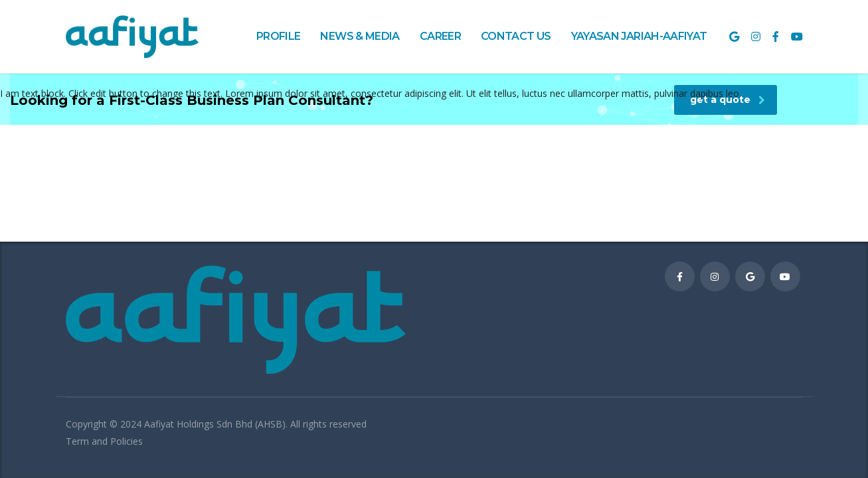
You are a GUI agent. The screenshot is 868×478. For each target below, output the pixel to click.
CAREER (440, 36)
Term (79, 441)
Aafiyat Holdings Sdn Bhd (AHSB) (215, 424)
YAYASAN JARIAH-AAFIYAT (639, 36)
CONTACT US (516, 36)
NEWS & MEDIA (360, 36)
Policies (127, 441)
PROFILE (279, 36)
